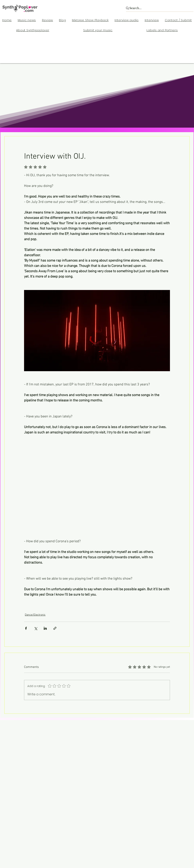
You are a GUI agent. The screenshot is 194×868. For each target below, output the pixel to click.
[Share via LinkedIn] (45, 628)
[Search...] (157, 8)
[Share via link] (55, 628)
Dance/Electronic (35, 615)
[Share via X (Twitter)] (36, 628)
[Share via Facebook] (26, 628)
